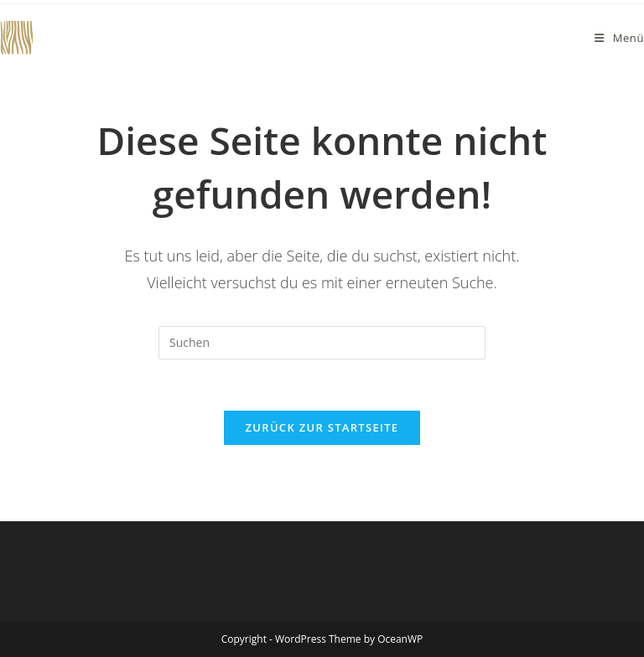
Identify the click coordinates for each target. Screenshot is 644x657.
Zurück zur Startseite (322, 427)
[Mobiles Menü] (619, 38)
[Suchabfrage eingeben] (322, 343)
